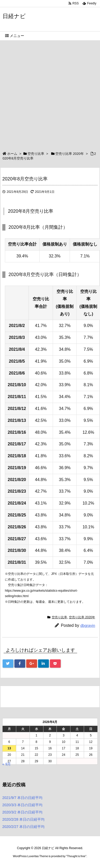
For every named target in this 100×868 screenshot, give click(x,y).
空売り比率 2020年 (70, 154)
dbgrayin (88, 625)
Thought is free (76, 856)
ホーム (12, 154)
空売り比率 (36, 154)
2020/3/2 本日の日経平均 (22, 812)
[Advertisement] (50, 93)
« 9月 (7, 764)
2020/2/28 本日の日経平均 (23, 819)
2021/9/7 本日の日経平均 (22, 798)
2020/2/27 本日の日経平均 (23, 827)
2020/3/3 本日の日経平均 (22, 805)
